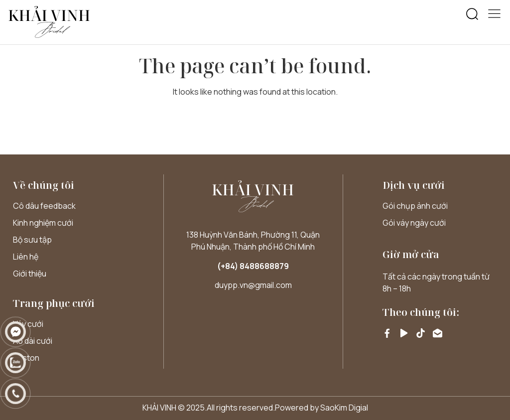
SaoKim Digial (344, 408)
